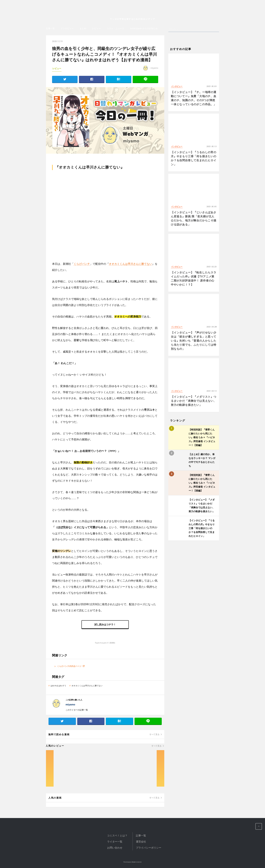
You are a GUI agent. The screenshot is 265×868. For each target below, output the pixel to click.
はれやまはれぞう (58, 686)
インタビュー (67, 28)
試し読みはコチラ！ (105, 624)
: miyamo (151, 68)
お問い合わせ (115, 848)
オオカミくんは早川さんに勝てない (130, 264)
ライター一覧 (115, 842)
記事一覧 (50, 28)
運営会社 (141, 842)
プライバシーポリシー (149, 848)
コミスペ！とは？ (117, 835)
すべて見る (154, 734)
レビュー (96, 28)
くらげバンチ (82, 264)
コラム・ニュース (115, 28)
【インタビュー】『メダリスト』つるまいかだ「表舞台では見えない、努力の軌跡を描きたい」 (194, 401)
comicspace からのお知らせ (144, 28)
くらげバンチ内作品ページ (69, 666)
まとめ (83, 28)
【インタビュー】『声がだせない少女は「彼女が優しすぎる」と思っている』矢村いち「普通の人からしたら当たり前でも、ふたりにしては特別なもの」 (194, 341)
